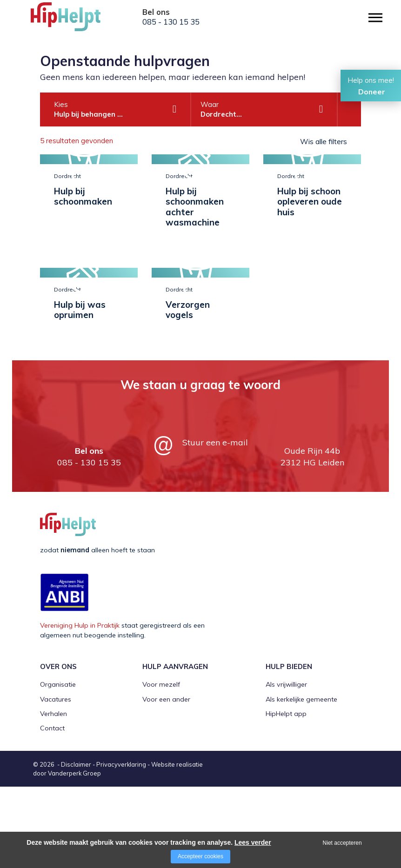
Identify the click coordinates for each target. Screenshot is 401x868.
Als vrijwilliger (286, 766)
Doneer (372, 92)
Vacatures (56, 780)
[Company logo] (77, 21)
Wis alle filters (324, 141)
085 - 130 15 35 (171, 22)
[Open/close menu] (375, 17)
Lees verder (253, 842)
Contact (52, 809)
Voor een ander (166, 780)
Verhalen (53, 795)
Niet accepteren (342, 843)
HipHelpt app (286, 795)
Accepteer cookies (200, 856)
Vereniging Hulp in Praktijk (80, 707)
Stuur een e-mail (215, 524)
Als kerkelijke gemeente (301, 780)
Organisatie (58, 766)
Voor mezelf (161, 766)
